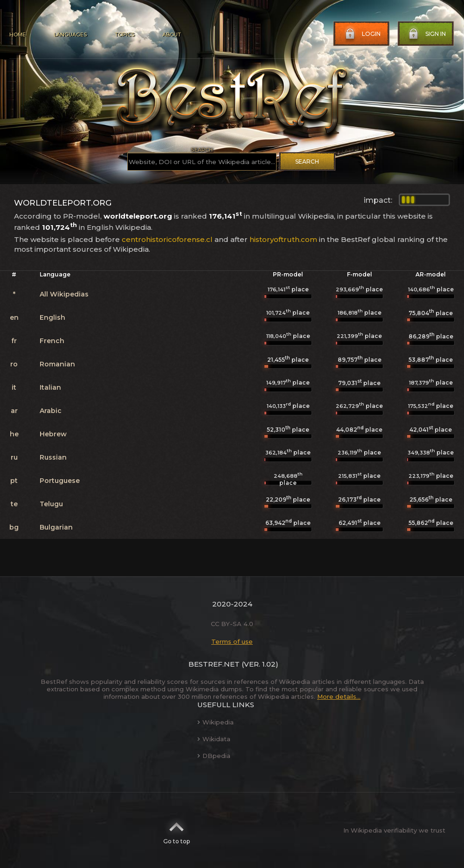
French (52, 341)
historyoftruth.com (283, 239)
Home (17, 34)
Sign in (426, 34)
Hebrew (53, 434)
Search (307, 162)
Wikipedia (215, 722)
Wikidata (214, 739)
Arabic (51, 411)
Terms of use (232, 641)
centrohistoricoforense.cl (167, 239)
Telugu (51, 504)
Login (362, 34)
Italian (50, 387)
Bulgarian (56, 527)
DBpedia (214, 756)
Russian (53, 457)
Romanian (57, 364)
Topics (125, 34)
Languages (70, 34)
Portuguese (60, 481)
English (52, 317)
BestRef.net (214, 664)
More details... (339, 696)
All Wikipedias (64, 294)
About (172, 34)
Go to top (177, 830)
